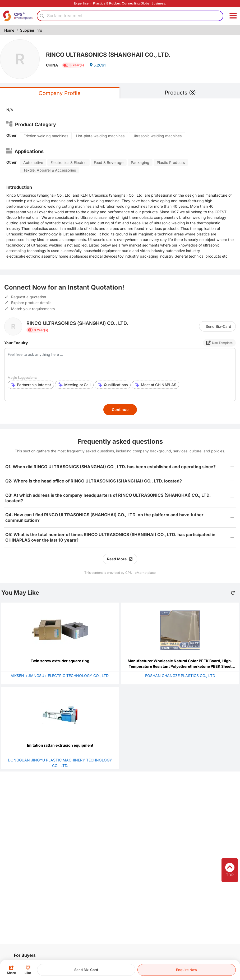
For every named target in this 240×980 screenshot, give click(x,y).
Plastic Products (171, 162)
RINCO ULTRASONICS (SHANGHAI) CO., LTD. (108, 55)
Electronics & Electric (68, 162)
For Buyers (25, 955)
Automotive (33, 162)
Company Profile (60, 93)
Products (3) (180, 93)
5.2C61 (98, 65)
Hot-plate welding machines (100, 136)
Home (9, 30)
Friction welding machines (46, 136)
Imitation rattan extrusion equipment (60, 745)
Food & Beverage (109, 162)
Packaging (140, 162)
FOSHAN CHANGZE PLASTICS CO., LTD (180, 676)
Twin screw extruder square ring (60, 661)
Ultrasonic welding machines (157, 136)
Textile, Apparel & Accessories (50, 170)
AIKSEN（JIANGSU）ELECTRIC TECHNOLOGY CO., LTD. (60, 676)
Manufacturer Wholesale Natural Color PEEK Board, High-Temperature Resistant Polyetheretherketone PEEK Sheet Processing (180, 666)
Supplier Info (31, 30)
